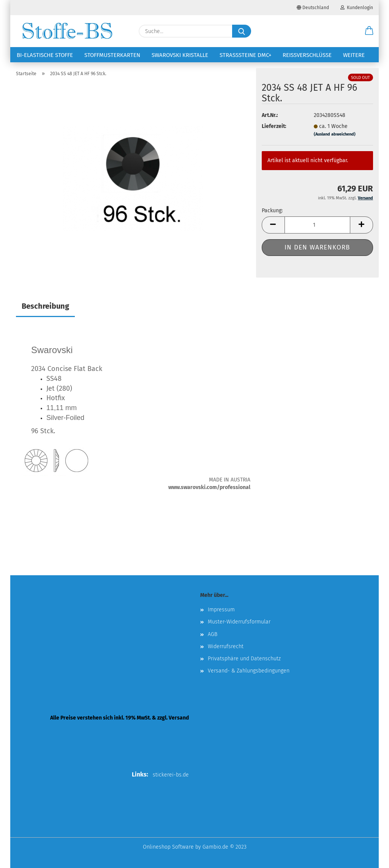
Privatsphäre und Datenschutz (244, 659)
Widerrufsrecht (226, 646)
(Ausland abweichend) (335, 134)
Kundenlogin (357, 8)
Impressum (221, 610)
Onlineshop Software (168, 847)
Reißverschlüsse (307, 55)
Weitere (354, 55)
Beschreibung (45, 306)
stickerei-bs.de (171, 775)
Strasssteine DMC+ (245, 55)
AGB (213, 634)
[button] (369, 31)
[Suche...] (242, 31)
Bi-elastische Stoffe (45, 55)
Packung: (272, 211)
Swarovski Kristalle (180, 55)
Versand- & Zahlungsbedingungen (249, 671)
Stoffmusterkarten (112, 55)
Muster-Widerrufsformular (239, 622)
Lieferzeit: (274, 126)
